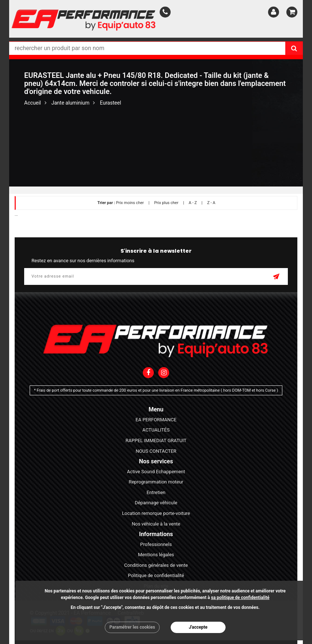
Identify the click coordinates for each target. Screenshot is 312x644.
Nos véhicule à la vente (156, 524)
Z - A (211, 203)
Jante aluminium (70, 103)
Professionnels (156, 544)
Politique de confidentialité (156, 575)
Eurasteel (111, 103)
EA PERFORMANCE (156, 420)
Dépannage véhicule (156, 503)
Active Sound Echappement (156, 472)
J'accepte (198, 627)
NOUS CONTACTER (156, 451)
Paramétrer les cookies (132, 627)
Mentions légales (156, 555)
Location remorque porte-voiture (156, 513)
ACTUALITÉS (156, 430)
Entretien (156, 492)
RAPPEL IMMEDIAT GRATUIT (156, 440)
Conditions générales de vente (156, 565)
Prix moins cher (130, 203)
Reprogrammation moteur (156, 482)
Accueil (33, 103)
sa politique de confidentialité (240, 598)
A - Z (193, 203)
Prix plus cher (166, 203)
